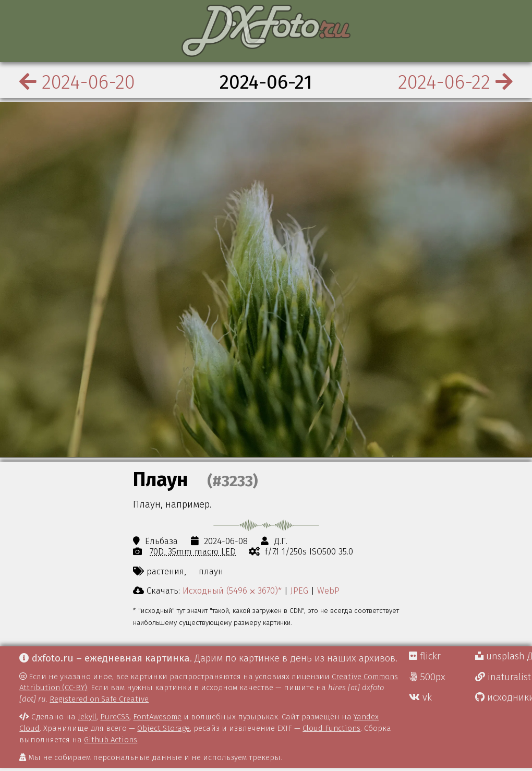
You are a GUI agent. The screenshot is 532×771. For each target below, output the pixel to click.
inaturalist (503, 677)
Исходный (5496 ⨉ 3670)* (232, 591)
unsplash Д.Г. (504, 656)
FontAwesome (157, 717)
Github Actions (111, 740)
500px (427, 677)
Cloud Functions (331, 728)
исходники (504, 697)
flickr (425, 656)
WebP (328, 591)
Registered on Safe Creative (99, 699)
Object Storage (164, 728)
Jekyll (87, 717)
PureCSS (115, 717)
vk (420, 697)
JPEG (299, 591)
